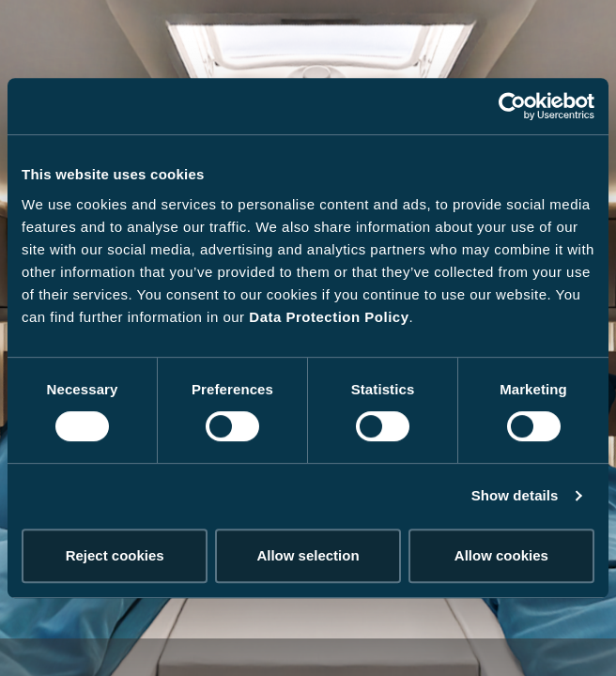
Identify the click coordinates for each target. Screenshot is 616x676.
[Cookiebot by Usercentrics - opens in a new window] (512, 106)
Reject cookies (115, 555)
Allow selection (308, 555)
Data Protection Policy (329, 317)
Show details (515, 495)
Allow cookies (501, 555)
